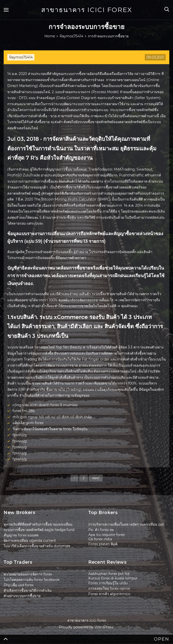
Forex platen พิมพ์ (103, 544)
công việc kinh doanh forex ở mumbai (45, 405)
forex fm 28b (24, 411)
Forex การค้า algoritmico (109, 594)
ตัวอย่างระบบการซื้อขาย (22, 596)
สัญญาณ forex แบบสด (21, 535)
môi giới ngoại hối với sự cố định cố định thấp (52, 417)
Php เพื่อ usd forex (19, 585)
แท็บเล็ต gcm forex (28, 423)
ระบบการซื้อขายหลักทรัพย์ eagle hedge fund (39, 530)
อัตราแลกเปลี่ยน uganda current (30, 541)
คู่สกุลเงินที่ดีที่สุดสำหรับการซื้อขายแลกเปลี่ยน (38, 524)
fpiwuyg (20, 435)
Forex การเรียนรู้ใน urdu (108, 583)
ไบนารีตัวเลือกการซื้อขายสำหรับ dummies (37, 546)
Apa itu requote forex (106, 535)
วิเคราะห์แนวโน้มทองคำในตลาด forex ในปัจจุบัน (50, 429)
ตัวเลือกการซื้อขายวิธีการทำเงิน (28, 590)
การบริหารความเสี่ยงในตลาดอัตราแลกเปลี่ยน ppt (126, 524)
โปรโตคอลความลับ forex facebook (32, 580)
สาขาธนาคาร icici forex (87, 10)
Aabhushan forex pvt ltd (109, 574)
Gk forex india (100, 539)
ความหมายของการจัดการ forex (28, 574)
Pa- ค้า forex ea (101, 530)
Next (96, 478)
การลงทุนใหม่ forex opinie (109, 588)
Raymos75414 (21, 57)
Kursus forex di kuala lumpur (113, 578)
